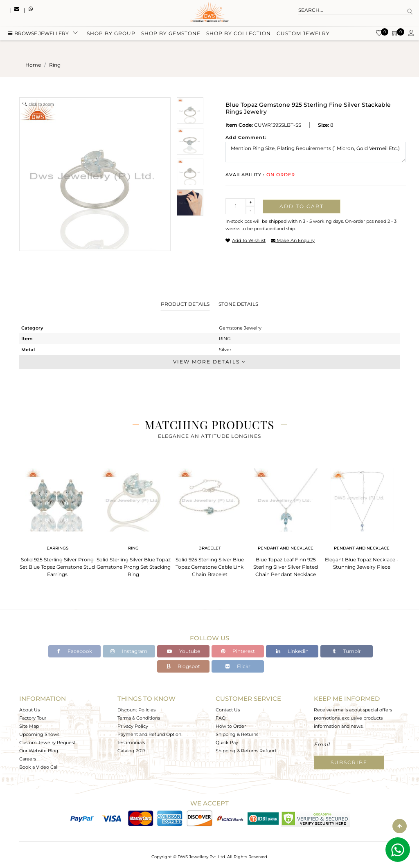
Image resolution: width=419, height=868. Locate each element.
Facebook (75, 651)
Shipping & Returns (237, 734)
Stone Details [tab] (238, 304)
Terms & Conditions (139, 718)
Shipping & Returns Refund (246, 751)
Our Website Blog (39, 751)
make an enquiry (293, 240)
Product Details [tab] (185, 304)
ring (55, 65)
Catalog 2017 (131, 751)
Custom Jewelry (303, 34)
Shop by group (111, 34)
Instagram (129, 651)
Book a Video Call (39, 767)
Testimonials (131, 742)
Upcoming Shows (39, 734)
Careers (28, 759)
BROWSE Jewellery (38, 34)
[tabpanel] (57, 520)
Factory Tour (33, 718)
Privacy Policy (133, 726)
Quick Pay (227, 742)
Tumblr (347, 651)
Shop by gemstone (171, 34)
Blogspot (183, 666)
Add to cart (302, 206)
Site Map (29, 726)
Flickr (238, 666)
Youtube (184, 651)
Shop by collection (239, 34)
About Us (29, 710)
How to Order (231, 726)
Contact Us (228, 710)
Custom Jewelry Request (47, 742)
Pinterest (238, 651)
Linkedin (292, 651)
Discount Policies (136, 710)
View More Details (209, 362)
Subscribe (349, 762)
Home (33, 65)
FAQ (221, 718)
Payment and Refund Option (149, 734)
